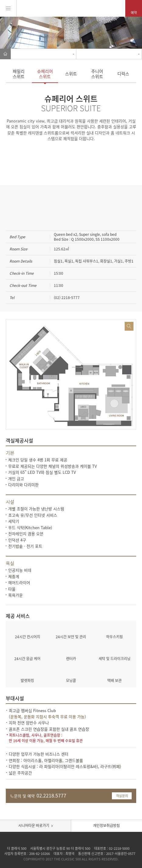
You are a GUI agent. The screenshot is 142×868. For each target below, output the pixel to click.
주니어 (97, 74)
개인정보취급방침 (106, 825)
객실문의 (122, 796)
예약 (134, 13)
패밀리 (19, 74)
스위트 (71, 74)
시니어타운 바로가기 (34, 825)
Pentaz (71, 8)
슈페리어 (45, 74)
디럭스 (123, 74)
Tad (79, 840)
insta (71, 840)
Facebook (63, 840)
